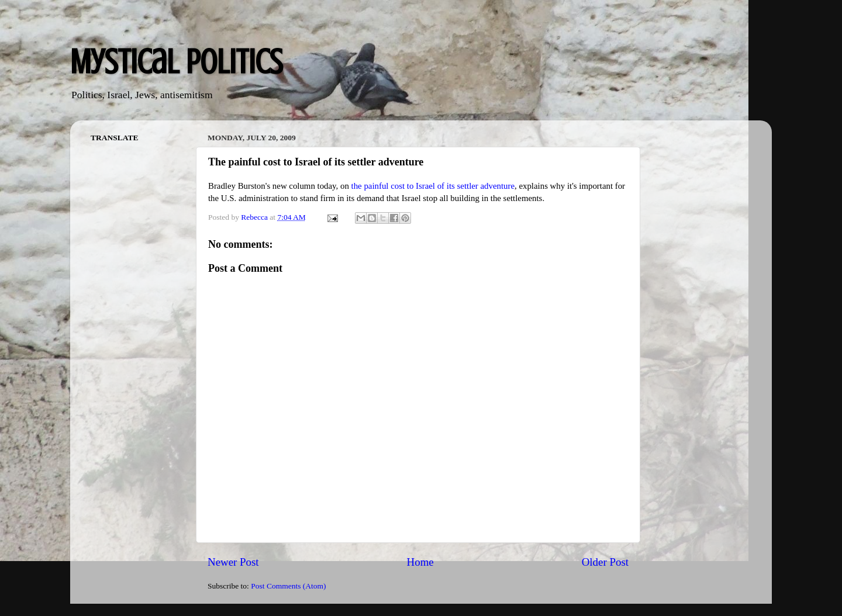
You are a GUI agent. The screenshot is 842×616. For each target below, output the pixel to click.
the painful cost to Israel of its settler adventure (433, 186)
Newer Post (233, 562)
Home (420, 562)
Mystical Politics (176, 62)
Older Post (605, 562)
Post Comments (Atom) (288, 586)
